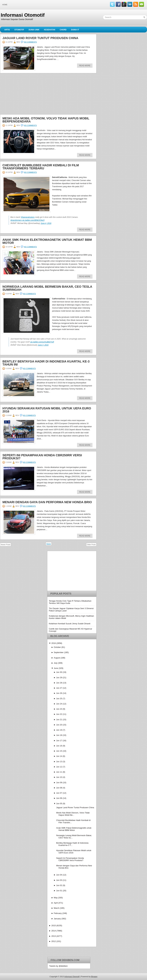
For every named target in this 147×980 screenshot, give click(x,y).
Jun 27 (59, 688)
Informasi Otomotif (23, 15)
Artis (7, 30)
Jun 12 (59, 767)
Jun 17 (59, 741)
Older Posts (91, 545)
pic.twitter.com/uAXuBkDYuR (42, 342)
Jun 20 (59, 725)
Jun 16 (59, 746)
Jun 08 (59, 788)
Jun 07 (59, 793)
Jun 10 (59, 777)
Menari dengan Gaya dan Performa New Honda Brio (47, 502)
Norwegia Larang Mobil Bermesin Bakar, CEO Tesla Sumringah (47, 288)
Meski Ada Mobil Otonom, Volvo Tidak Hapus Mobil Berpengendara (46, 120)
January (57, 919)
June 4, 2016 (46, 223)
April (56, 903)
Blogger (94, 977)
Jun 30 (59, 672)
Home (5, 5)
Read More (85, 66)
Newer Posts (6, 545)
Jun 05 (59, 804)
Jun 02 (59, 885)
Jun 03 (59, 880)
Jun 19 (59, 730)
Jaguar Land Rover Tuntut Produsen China (40, 38)
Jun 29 (59, 678)
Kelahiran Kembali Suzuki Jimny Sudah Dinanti (70, 624)
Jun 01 (59, 891)
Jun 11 (59, 772)
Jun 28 (59, 683)
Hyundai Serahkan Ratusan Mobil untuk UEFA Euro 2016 (47, 410)
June (56, 668)
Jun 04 (59, 875)
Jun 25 (59, 699)
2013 (54, 936)
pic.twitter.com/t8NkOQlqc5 (33, 220)
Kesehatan (50, 30)
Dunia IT (75, 30)
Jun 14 (59, 756)
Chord (63, 30)
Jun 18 (59, 735)
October (57, 647)
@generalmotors (28, 217)
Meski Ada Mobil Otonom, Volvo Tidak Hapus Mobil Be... (73, 814)
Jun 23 (59, 709)
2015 (54, 926)
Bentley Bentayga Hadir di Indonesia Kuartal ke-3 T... (72, 844)
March (57, 908)
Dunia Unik (34, 30)
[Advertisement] (23, 95)
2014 (54, 931)
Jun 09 (59, 783)
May (56, 898)
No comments (30, 42)
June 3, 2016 (43, 345)
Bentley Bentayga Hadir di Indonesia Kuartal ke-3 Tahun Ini (46, 363)
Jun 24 (59, 704)
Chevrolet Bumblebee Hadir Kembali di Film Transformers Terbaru (41, 167)
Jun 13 (59, 762)
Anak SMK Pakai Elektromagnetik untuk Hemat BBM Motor (47, 241)
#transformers (16, 220)
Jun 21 (59, 720)
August (57, 658)
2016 (54, 643)
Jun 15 (59, 751)
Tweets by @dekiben (58, 966)
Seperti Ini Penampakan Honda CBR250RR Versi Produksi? (42, 457)
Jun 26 (59, 693)
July (56, 663)
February (58, 913)
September (59, 652)
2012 (54, 941)
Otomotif (19, 30)
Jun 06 (59, 798)
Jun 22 (59, 714)
